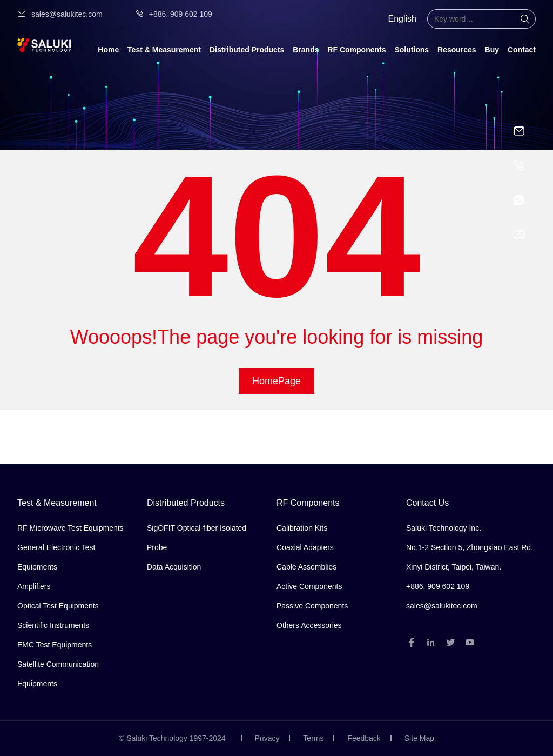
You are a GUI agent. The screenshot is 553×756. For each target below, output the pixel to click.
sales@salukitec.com (60, 14)
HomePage (276, 381)
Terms (313, 738)
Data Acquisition (174, 567)
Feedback (364, 738)
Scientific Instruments (53, 625)
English (402, 19)
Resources (457, 50)
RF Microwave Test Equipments (70, 528)
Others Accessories (309, 625)
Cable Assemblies (306, 567)
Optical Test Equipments (58, 606)
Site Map (419, 738)
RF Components (356, 50)
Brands (306, 50)
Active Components (309, 586)
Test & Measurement (164, 50)
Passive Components (312, 606)
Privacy (267, 738)
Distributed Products (247, 50)
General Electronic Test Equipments (56, 557)
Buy (492, 50)
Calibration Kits (302, 528)
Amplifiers (34, 586)
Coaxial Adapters (305, 547)
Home (108, 50)
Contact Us (427, 503)
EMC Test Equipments (55, 645)
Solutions (412, 50)
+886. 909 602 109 (174, 14)
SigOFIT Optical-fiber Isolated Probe (197, 538)
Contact (522, 50)
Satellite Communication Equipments (58, 674)
